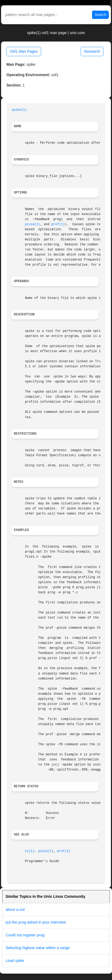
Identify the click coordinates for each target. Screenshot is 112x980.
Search (100, 15)
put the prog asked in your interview (36, 922)
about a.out (15, 909)
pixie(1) (33, 224)
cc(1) (30, 851)
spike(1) (19, 110)
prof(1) (58, 224)
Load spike (15, 961)
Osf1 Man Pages (24, 51)
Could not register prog (25, 935)
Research (92, 51)
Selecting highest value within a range (38, 948)
